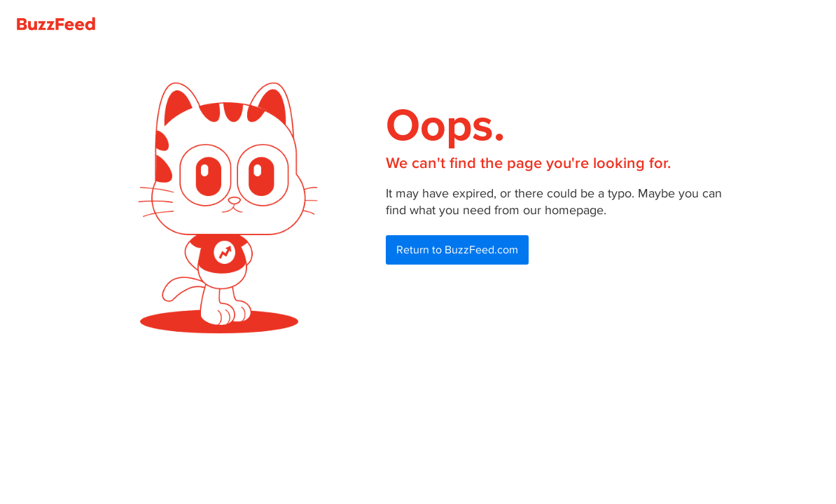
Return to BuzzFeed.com (457, 250)
